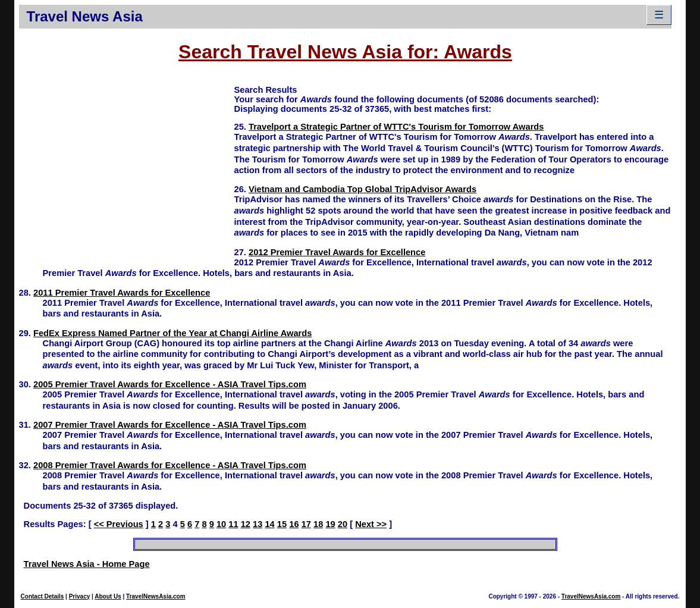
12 (246, 524)
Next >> (371, 524)
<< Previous (119, 524)
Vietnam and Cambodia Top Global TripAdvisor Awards (362, 189)
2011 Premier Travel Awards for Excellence (122, 293)
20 (343, 524)
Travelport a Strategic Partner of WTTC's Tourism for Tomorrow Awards (396, 127)
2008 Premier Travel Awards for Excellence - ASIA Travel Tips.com (170, 465)
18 (318, 524)
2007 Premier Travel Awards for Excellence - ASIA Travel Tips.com (170, 425)
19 (330, 524)
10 (221, 524)
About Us (108, 596)
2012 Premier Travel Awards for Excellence (337, 252)
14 (269, 524)
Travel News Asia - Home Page (87, 564)
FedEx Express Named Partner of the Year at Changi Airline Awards (172, 333)
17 (306, 524)
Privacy (80, 596)
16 (294, 524)
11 (233, 524)
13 (258, 524)
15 (282, 524)
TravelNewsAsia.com (156, 596)
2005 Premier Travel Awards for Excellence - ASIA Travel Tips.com (170, 384)
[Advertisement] (127, 167)
